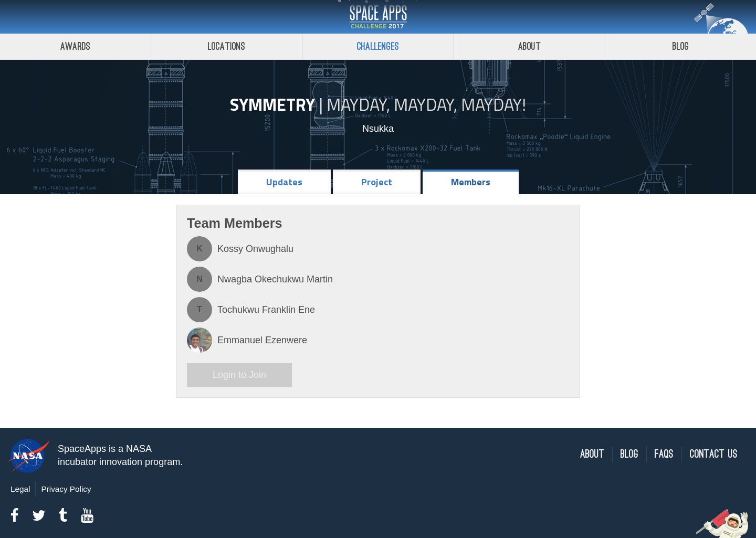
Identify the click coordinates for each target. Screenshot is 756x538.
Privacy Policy (66, 489)
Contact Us (714, 454)
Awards (75, 46)
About (529, 46)
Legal (20, 489)
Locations (227, 46)
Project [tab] (377, 182)
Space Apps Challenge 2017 (378, 17)
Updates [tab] (284, 182)
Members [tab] (471, 182)
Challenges (378, 46)
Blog (629, 454)
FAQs (664, 454)
